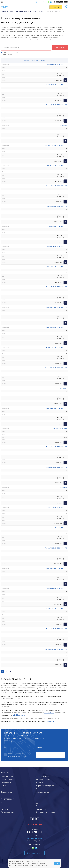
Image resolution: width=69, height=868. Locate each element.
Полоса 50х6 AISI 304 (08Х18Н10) (56, 609)
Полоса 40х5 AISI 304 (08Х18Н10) (56, 467)
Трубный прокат (7, 777)
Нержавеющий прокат (45, 786)
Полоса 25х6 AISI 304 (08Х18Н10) (57, 226)
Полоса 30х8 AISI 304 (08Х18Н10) (56, 348)
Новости (40, 806)
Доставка (50, 721)
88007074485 (49, 713)
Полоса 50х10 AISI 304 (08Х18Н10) (56, 649)
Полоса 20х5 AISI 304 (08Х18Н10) (57, 105)
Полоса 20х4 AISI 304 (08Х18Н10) (56, 85)
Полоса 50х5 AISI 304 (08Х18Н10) (57, 589)
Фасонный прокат (43, 780)
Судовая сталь (6, 792)
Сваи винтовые (7, 783)
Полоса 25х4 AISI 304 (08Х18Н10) (57, 186)
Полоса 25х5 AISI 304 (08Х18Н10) (57, 206)
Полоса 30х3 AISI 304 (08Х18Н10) (57, 287)
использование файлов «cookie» (19, 863)
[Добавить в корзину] (65, 80)
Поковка (40, 783)
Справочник (41, 809)
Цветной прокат (7, 789)
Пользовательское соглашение (17, 756)
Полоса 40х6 (63, 487)
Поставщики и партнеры (46, 812)
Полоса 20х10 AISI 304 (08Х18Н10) (56, 145)
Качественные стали (44, 789)
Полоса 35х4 (63, 388)
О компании (6, 803)
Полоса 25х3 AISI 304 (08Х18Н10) (57, 166)
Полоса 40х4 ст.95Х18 (60, 429)
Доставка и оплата (43, 803)
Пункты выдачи (34, 824)
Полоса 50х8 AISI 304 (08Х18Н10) (56, 629)
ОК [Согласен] (57, 863)
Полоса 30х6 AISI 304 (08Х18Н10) (56, 327)
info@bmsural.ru (40, 2)
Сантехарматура (43, 792)
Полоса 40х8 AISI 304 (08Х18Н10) (56, 508)
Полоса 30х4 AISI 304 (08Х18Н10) (56, 307)
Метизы (4, 786)
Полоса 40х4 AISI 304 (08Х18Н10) (56, 447)
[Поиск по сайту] (56, 7)
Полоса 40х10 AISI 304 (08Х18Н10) (56, 528)
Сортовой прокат (8, 780)
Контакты (5, 809)
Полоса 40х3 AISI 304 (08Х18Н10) (56, 408)
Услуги (4, 806)
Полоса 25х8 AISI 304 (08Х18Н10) (57, 247)
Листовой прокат (43, 777)
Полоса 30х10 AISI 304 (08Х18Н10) (56, 368)
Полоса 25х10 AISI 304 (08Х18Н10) (56, 267)
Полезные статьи (8, 812)
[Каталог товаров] (2, 2)
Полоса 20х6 (63, 125)
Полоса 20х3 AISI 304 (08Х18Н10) (57, 65)
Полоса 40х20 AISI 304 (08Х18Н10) (56, 548)
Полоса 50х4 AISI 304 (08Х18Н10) (56, 568)
